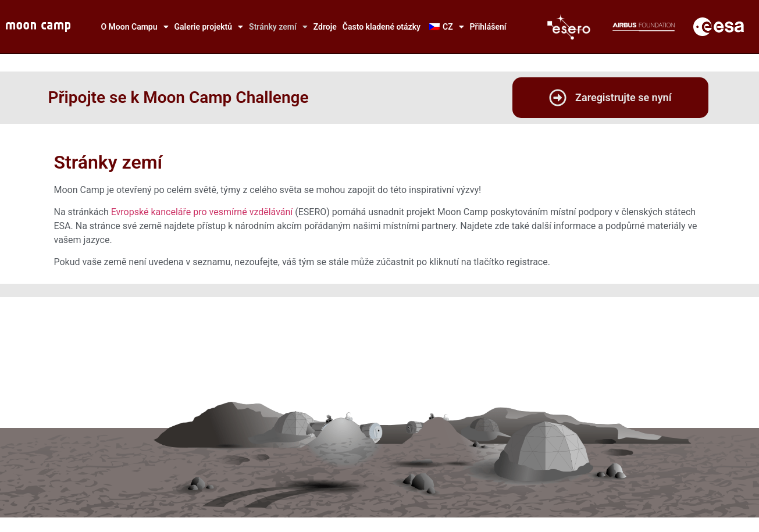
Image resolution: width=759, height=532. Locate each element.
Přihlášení (488, 27)
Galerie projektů (209, 27)
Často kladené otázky (382, 27)
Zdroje (325, 27)
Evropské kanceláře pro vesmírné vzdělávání (202, 212)
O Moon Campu (134, 27)
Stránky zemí (278, 27)
